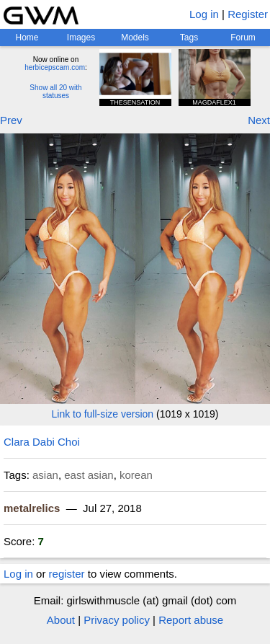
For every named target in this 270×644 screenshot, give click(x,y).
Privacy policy (117, 620)
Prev (11, 120)
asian (45, 475)
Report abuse (191, 620)
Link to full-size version (103, 414)
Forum (243, 38)
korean (136, 475)
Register (248, 14)
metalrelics (32, 508)
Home (27, 38)
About (61, 620)
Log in (204, 14)
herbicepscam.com (55, 67)
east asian (89, 475)
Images (81, 38)
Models (135, 38)
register (67, 574)
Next (259, 120)
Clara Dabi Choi (42, 442)
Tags (189, 38)
